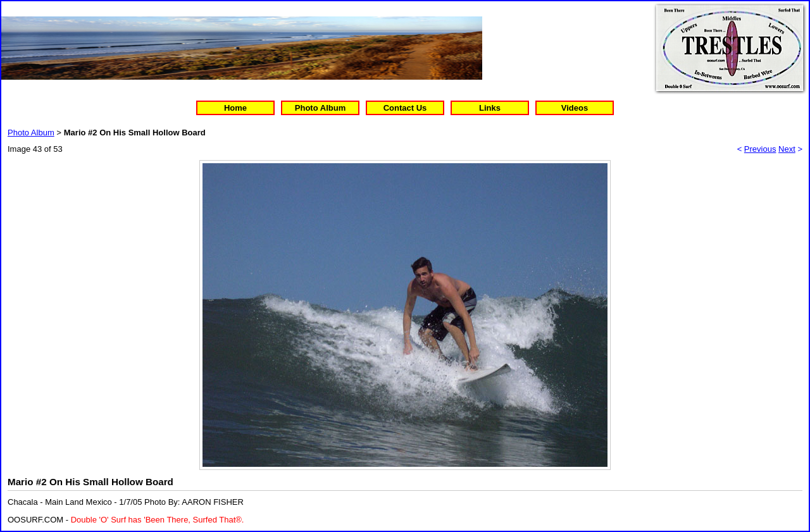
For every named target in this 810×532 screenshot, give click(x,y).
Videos (575, 108)
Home (235, 108)
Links (490, 108)
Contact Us (405, 108)
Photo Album (320, 108)
